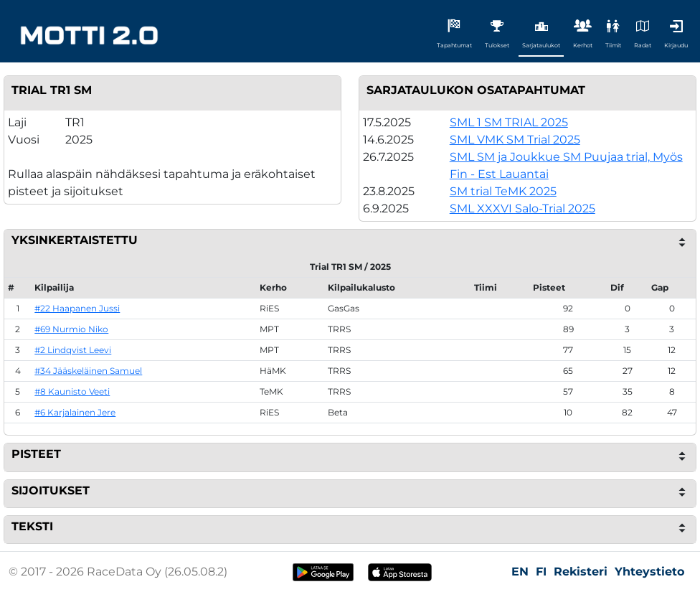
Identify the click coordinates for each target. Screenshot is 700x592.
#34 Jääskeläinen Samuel (88, 371)
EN (520, 572)
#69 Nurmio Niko (71, 329)
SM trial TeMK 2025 (503, 191)
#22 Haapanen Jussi (77, 308)
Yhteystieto (649, 572)
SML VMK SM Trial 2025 (515, 140)
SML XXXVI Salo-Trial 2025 (522, 208)
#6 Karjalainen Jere (75, 412)
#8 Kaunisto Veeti (72, 391)
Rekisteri (581, 572)
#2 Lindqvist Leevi (73, 350)
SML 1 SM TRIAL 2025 (509, 122)
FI (541, 572)
